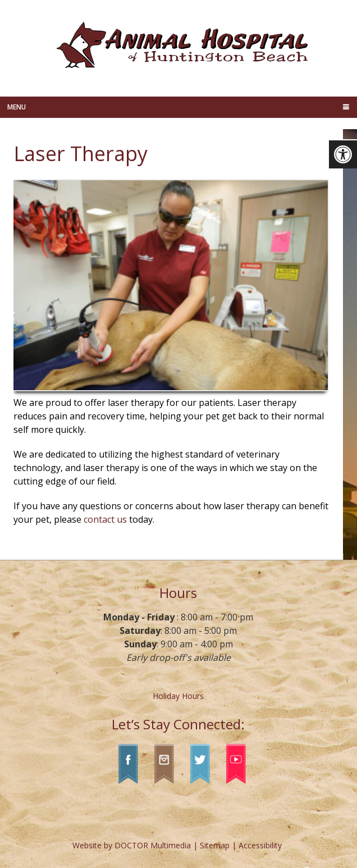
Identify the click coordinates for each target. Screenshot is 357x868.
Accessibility (260, 845)
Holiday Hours (178, 696)
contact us (105, 519)
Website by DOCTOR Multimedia (132, 845)
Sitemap (215, 845)
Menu (17, 107)
